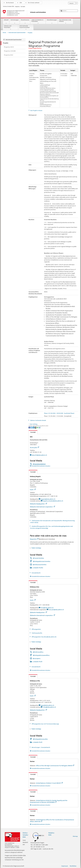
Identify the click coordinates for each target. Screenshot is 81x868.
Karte (33, 490)
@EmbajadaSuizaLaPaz (40, 739)
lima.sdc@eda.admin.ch (56, 610)
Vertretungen (15, 22)
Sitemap (75, 836)
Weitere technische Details (38, 420)
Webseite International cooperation (42, 507)
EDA (21, 3)
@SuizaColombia (38, 558)
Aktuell (6, 22)
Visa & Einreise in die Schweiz (66, 22)
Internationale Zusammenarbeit (26, 28)
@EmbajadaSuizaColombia (42, 561)
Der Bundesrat (10, 3)
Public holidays (36, 548)
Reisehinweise (25, 22)
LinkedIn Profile (38, 568)
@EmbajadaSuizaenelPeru (41, 655)
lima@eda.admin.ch (47, 608)
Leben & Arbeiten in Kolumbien (38, 22)
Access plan (34, 447)
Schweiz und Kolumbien (11, 28)
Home (4, 33)
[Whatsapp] (38, 427)
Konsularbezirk (36, 573)
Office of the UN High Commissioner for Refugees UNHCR (55, 766)
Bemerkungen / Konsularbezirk (41, 747)
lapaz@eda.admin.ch (47, 705)
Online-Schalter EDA (25, 835)
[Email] (39, 427)
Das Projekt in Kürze (36, 110)
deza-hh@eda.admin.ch (39, 455)
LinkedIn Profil (38, 662)
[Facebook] (30, 427)
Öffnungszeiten (36, 629)
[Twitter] (32, 427)
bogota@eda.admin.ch (48, 499)
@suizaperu (37, 658)
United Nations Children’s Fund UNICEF (49, 783)
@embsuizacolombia (40, 565)
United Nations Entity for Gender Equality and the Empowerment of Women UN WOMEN (49, 801)
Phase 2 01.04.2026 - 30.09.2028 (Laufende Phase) (59, 413)
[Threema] (36, 427)
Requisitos (34, 539)
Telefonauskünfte (37, 633)
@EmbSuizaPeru (38, 652)
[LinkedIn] (34, 427)
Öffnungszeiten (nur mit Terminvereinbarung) (45, 724)
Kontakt (32, 432)
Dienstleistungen (52, 22)
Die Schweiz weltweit (34, 3)
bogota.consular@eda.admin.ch (53, 501)
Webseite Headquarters (38, 504)
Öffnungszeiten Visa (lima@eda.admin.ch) (44, 637)
